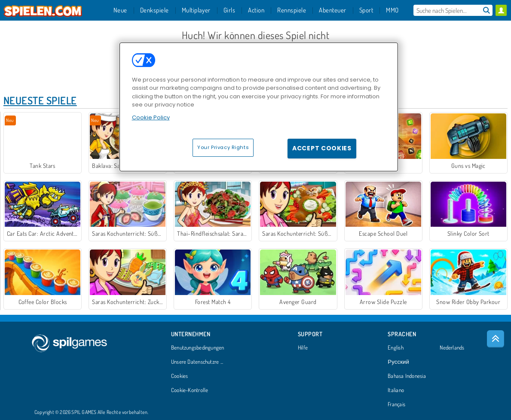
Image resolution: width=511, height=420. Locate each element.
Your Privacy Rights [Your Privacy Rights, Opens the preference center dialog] (223, 147)
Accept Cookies (322, 148)
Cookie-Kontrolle (190, 390)
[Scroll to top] (496, 339)
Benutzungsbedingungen (198, 348)
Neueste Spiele (40, 100)
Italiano (396, 390)
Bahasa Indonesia (407, 376)
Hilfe (303, 348)
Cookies (180, 376)
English (396, 348)
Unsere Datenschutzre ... (197, 362)
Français (396, 405)
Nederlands (452, 348)
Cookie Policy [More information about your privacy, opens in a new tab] (151, 117)
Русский (398, 362)
